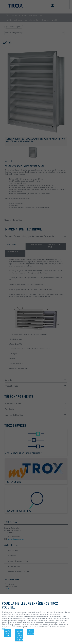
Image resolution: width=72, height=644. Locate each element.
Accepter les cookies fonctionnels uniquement (20, 635)
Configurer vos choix (8, 633)
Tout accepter (31, 632)
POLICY (5, 629)
